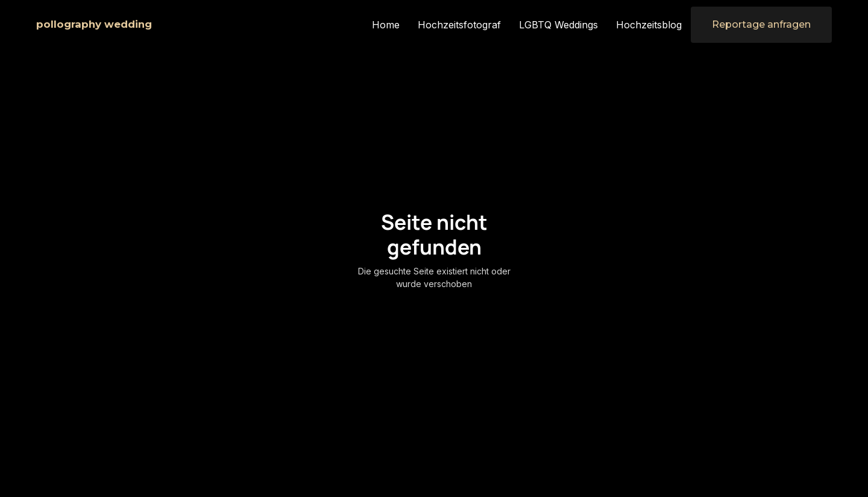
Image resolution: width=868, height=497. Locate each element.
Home (386, 25)
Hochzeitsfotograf (459, 25)
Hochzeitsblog (649, 25)
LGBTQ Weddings (558, 25)
